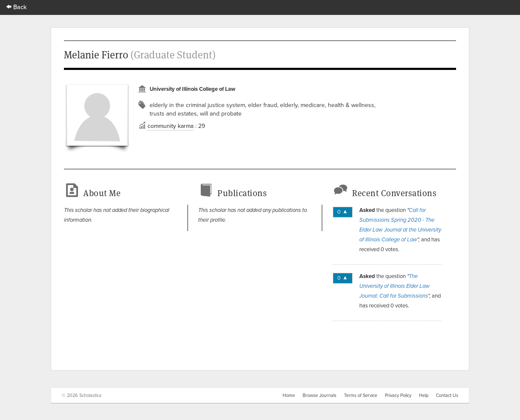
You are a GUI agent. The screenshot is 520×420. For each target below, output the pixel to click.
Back (17, 7)
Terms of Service (361, 395)
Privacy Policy (398, 395)
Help (424, 395)
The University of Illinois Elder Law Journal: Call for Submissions (394, 286)
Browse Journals (319, 395)
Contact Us (447, 395)
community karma (170, 126)
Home (289, 395)
